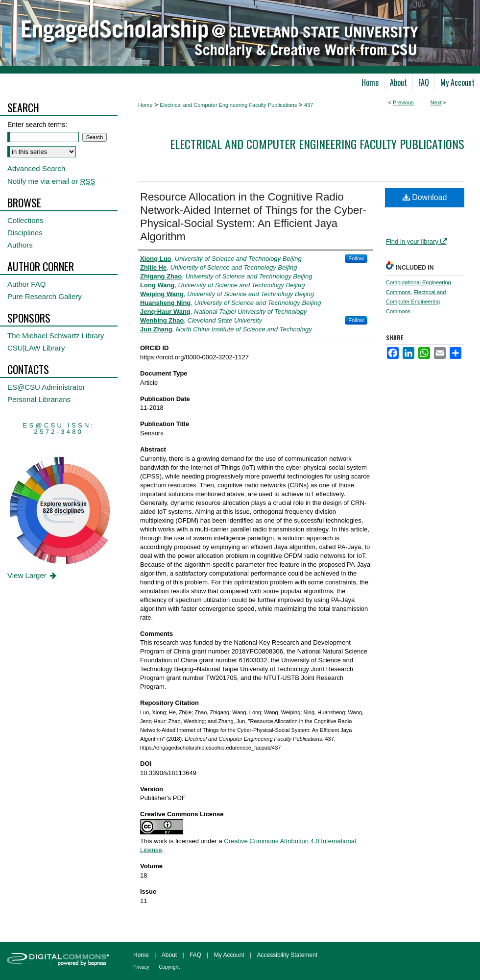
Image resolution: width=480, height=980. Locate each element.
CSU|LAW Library (36, 348)
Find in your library (416, 241)
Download (425, 197)
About (169, 955)
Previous (403, 102)
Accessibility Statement (287, 955)
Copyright (169, 967)
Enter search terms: (37, 125)
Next (436, 102)
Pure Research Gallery (45, 296)
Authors (20, 245)
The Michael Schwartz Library (56, 336)
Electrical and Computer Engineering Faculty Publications (228, 105)
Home (145, 105)
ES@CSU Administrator (46, 387)
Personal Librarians (39, 399)
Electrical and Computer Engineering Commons (416, 302)
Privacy (141, 967)
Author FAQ (26, 284)
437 (309, 105)
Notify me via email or (51, 181)
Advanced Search (36, 168)
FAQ (195, 955)
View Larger (33, 575)
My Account (229, 955)
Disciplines (25, 233)
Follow (356, 258)
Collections (25, 220)
